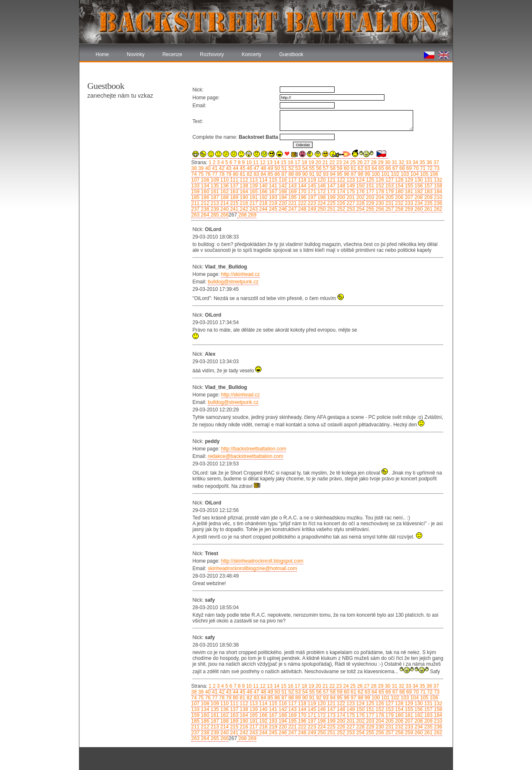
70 (415, 168)
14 (276, 162)
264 (204, 215)
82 (249, 174)
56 (318, 168)
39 (200, 168)
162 (224, 192)
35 (422, 162)
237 (195, 209)
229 (369, 203)
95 (339, 174)
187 (214, 197)
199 (331, 197)
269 (252, 215)
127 (389, 180)
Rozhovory (212, 54)
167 (272, 192)
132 (437, 180)
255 (369, 209)
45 (242, 168)
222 (302, 203)
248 (302, 209)
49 (270, 168)
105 (423, 174)
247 (292, 209)
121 (331, 180)
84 (263, 174)
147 (331, 186)
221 (292, 203)
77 (214, 174)
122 (340, 180)
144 (302, 186)
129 (408, 180)
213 (214, 203)
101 (385, 174)
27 (366, 162)
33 (408, 162)
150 (360, 186)
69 (408, 168)
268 (242, 215)
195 (292, 197)
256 (379, 209)
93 (325, 174)
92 (318, 174)
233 (408, 203)
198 (321, 197)
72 (429, 168)
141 (272, 186)
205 (389, 197)
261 (427, 209)
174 (340, 192)
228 (360, 203)
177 (369, 192)
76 (207, 174)
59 (339, 168)
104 (414, 174)
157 (427, 186)
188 (224, 197)
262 (437, 209)
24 (345, 162)
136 (224, 186)
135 (214, 186)
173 (331, 192)
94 (332, 174)
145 (311, 186)
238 (204, 209)
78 (221, 174)
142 (282, 186)
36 (429, 162)
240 (224, 209)
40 (207, 168)
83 (256, 174)
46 (249, 168)
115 (272, 180)
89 (297, 174)
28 (373, 162)
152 (379, 186)
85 (270, 174)
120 (321, 180)
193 (272, 197)
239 (214, 209)
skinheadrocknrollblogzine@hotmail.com (252, 568)
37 (435, 162)
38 (194, 168)
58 (332, 168)
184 (437, 192)
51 (284, 168)
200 (340, 197)
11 (255, 162)
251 (331, 209)
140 (262, 186)
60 (346, 168)
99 (367, 174)
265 (214, 215)
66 (388, 168)
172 (321, 192)
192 (262, 197)
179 (389, 192)
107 (195, 180)
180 (398, 192)
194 (282, 197)
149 (350, 186)
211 (195, 203)
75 (200, 174)
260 (418, 209)
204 (379, 197)
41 (214, 168)
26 (359, 162)
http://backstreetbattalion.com (254, 449)
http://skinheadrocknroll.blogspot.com (262, 561)
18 (304, 162)
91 (311, 174)
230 (379, 203)
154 (398, 186)
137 (233, 186)
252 (340, 209)
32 (401, 162)
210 (437, 197)
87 (284, 174)
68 (401, 168)
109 (214, 180)
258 (398, 209)
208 (418, 197)
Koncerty (251, 54)
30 (387, 162)
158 (437, 186)
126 (379, 180)
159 (195, 192)
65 (381, 168)
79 (228, 174)
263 (195, 215)
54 (304, 168)
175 (350, 192)
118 (302, 180)
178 (379, 192)
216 (243, 203)
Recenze (172, 54)
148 (340, 186)
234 (418, 203)
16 (290, 162)
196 (302, 197)
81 (242, 174)
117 (292, 180)
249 (311, 209)
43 (228, 168)
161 (214, 192)
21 (324, 162)
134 (204, 186)
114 (262, 180)
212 (204, 203)
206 (398, 197)
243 (253, 209)
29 (380, 162)
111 (233, 180)
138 (243, 186)
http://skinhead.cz (240, 274)
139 (253, 186)
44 (235, 168)
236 (437, 203)
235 (427, 203)
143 (292, 186)
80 (235, 174)
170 (302, 192)
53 (297, 168)
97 (353, 174)
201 (350, 197)
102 (394, 174)
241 (233, 209)
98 (360, 174)
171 (311, 192)
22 (331, 162)
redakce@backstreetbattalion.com (246, 456)
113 (253, 180)
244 (262, 209)
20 (318, 162)
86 (277, 174)
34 (415, 162)
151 (369, 186)
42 (221, 168)
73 (436, 168)
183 (427, 192)
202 (360, 197)
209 (427, 197)
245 (272, 209)
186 (204, 197)
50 (277, 168)
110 (224, 180)
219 (272, 203)
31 (394, 162)
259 (408, 209)
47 (256, 168)
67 (395, 168)
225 (331, 203)
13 (269, 162)
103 (404, 174)
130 (418, 180)
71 (422, 168)
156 (418, 186)
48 (263, 168)
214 (224, 203)
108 (204, 180)
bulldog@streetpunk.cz (233, 282)
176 (360, 192)
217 (253, 203)
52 (290, 168)
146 (321, 186)
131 (427, 180)
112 (243, 180)
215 (233, 203)
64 (374, 168)
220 (282, 203)
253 (350, 209)
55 (311, 168)
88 (290, 174)
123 (350, 180)
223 (311, 203)
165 (253, 192)
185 (195, 197)
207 (408, 197)
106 (433, 174)
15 (283, 162)
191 (253, 197)
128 (398, 180)
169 (292, 192)
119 (311, 180)
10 (248, 162)
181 (408, 192)
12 (262, 162)
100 (375, 174)
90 (304, 174)
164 (243, 192)
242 (243, 209)
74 (194, 174)
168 (282, 192)
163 (233, 192)
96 (346, 174)
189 (233, 197)
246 (282, 209)
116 (282, 180)
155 (408, 186)
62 (360, 168)
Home (102, 54)
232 (398, 203)
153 (389, 186)
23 (339, 162)
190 (243, 197)
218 (262, 203)
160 (204, 192)
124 (360, 180)
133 (195, 186)
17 (297, 162)
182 (418, 192)
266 (224, 215)
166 (262, 192)
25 (352, 162)
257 (389, 209)
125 (369, 180)
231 (389, 203)
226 (340, 203)
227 (350, 203)
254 (360, 209)
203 (369, 197)
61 (353, 168)
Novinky (136, 54)
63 (367, 168)
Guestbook (291, 54)
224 (321, 203)
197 (311, 197)
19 (311, 162)
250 (321, 209)
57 (325, 168)
